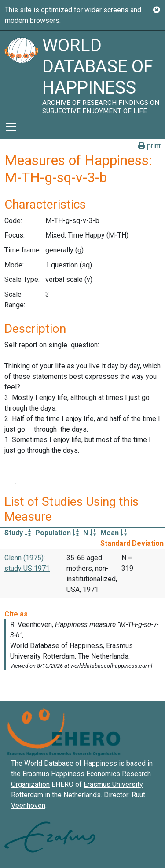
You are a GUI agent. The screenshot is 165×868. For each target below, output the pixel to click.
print (149, 146)
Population (57, 533)
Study (18, 533)
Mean (114, 533)
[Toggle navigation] (11, 127)
